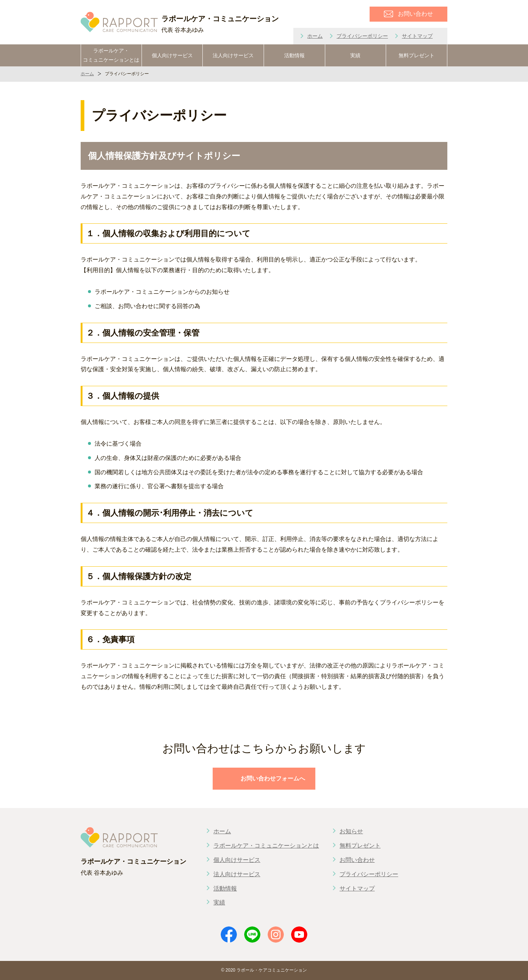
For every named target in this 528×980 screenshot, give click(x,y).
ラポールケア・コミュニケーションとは (111, 55)
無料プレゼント (417, 55)
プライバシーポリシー (362, 36)
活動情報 (294, 55)
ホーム (315, 36)
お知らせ (351, 831)
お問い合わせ (357, 860)
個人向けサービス (172, 55)
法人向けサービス (233, 55)
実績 (355, 55)
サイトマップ (417, 36)
